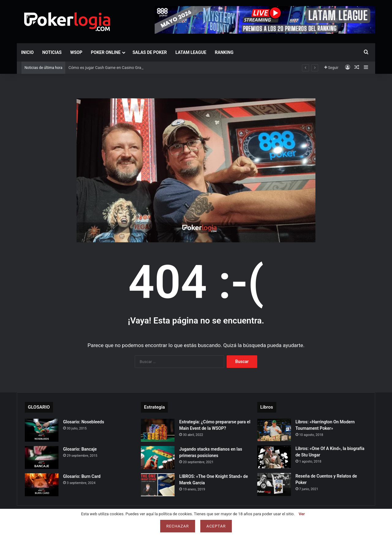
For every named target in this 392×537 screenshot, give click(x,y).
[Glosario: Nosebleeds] (42, 430)
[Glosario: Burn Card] (42, 485)
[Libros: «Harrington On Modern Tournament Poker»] (274, 430)
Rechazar (178, 526)
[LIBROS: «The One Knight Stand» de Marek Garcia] (158, 485)
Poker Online (106, 52)
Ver (302, 514)
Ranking (224, 52)
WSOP (76, 52)
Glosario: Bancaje (80, 449)
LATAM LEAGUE (191, 52)
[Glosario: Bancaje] (42, 458)
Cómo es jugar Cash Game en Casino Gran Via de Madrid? (119, 68)
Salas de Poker (150, 52)
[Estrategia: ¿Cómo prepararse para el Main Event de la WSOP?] (158, 430)
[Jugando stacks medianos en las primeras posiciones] (158, 458)
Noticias (52, 52)
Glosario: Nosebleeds (84, 422)
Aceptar (216, 526)
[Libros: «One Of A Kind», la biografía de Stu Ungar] (274, 457)
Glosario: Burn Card (82, 476)
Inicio (27, 52)
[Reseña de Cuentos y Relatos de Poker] (274, 484)
